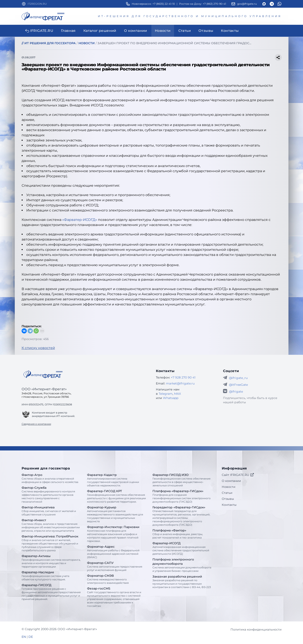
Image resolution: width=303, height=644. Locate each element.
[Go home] (43, 374)
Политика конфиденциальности (256, 629)
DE (31, 637)
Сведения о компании (36, 424)
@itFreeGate (238, 385)
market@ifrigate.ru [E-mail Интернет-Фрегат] (180, 383)
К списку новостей (38, 348)
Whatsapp (171, 398)
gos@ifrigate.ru (247, 4)
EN (24, 637)
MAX (177, 394)
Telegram (166, 394)
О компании (231, 481)
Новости (229, 487)
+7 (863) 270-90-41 (214, 4)
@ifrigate (236, 392)
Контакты (229, 505)
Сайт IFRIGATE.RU (238, 475)
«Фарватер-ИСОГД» (80, 220)
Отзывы (228, 499)
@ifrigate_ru (238, 378)
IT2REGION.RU (37, 4)
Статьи (227, 493)
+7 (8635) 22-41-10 (164, 4)
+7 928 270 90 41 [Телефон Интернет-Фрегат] (183, 377)
